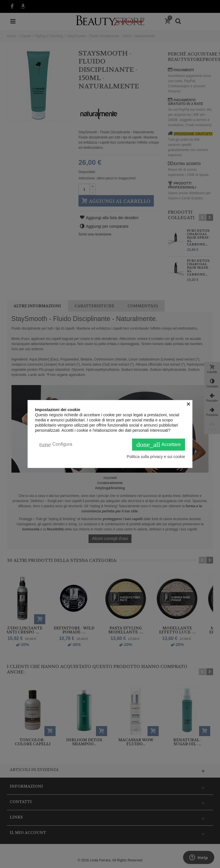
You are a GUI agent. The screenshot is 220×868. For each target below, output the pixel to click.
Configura (56, 445)
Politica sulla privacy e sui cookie (156, 457)
